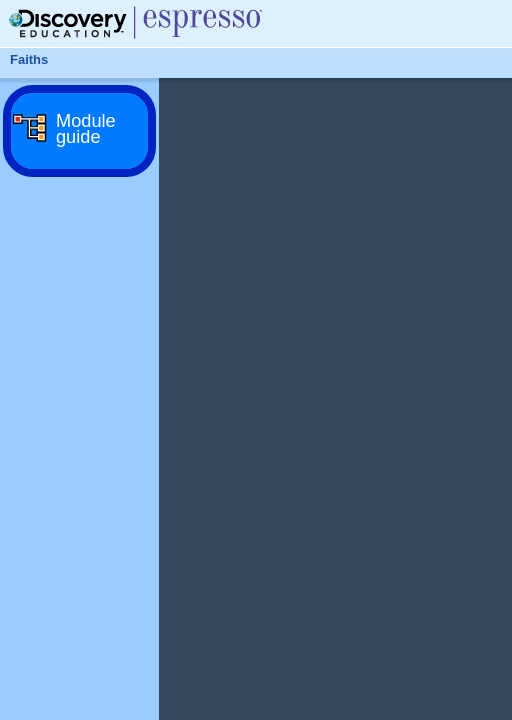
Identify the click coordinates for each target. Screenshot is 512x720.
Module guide (86, 129)
